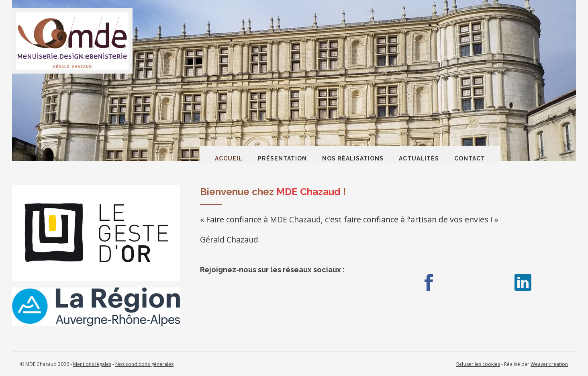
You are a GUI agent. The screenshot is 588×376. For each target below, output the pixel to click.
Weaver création (549, 364)
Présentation (282, 158)
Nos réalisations (353, 158)
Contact (470, 158)
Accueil (229, 158)
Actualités (419, 158)
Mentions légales (92, 364)
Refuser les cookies (478, 364)
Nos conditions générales (144, 364)
